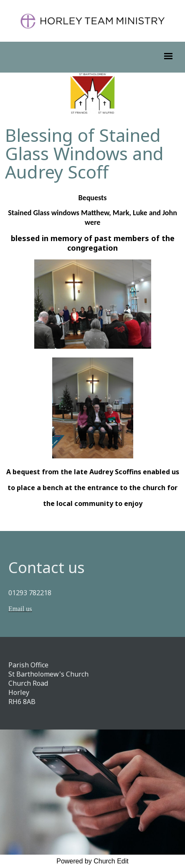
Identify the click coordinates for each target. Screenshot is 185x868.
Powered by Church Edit (92, 861)
